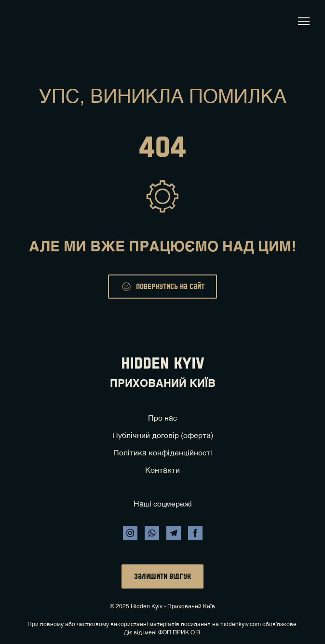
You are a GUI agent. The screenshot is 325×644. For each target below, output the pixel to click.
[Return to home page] (26, 21)
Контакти (162, 471)
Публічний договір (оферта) (163, 436)
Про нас (162, 419)
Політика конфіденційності (163, 453)
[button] (162, 287)
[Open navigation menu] (304, 21)
